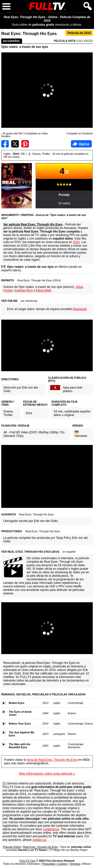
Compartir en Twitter (15, 144)
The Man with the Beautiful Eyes (20, 746)
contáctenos (51, 829)
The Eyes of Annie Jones (20, 713)
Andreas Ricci (23, 290)
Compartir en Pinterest (25, 144)
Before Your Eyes (20, 724)
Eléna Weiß (44, 290)
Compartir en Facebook (5, 144)
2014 (76, 242)
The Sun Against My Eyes (21, 734)
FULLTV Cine (27, 861)
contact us (39, 840)
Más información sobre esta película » (47, 773)
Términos (75, 864)
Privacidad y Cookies (55, 864)
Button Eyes (17, 703)
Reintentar (80, 309)
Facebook (81, 144)
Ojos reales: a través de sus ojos (25, 47)
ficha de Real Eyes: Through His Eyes (52, 760)
